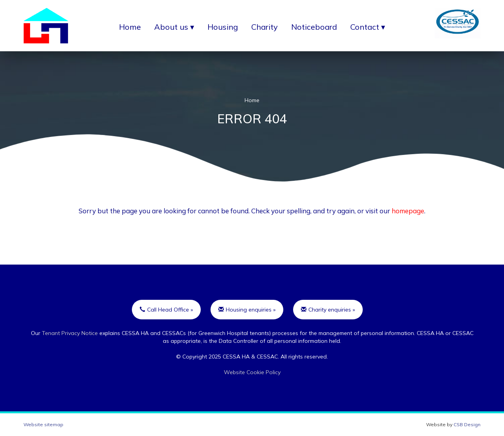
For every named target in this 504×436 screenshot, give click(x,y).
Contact (365, 27)
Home (130, 27)
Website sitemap (43, 424)
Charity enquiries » (328, 310)
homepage (408, 211)
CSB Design (467, 424)
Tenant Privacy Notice (70, 333)
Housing (223, 27)
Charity (265, 27)
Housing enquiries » (247, 310)
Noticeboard (314, 27)
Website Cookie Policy (252, 372)
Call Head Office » (166, 310)
